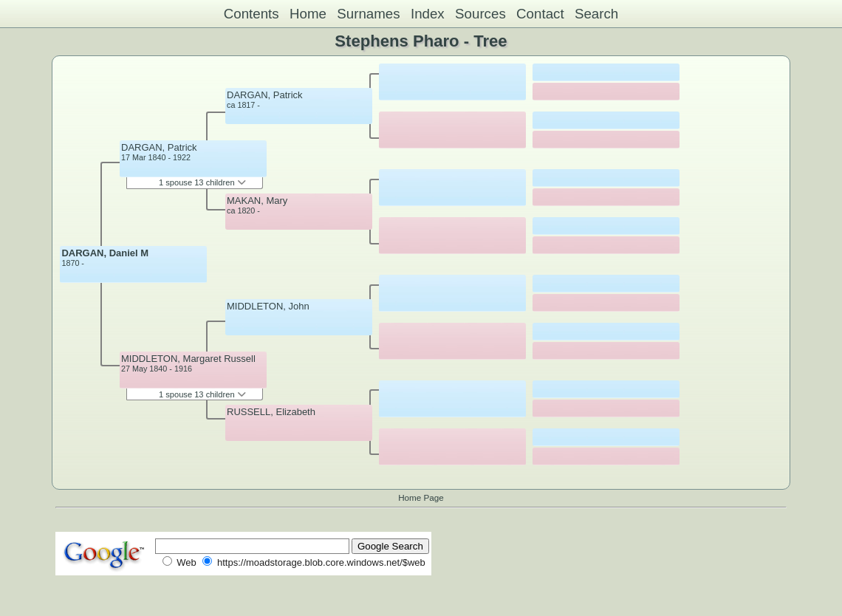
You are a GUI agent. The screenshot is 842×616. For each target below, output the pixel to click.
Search (596, 14)
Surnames (368, 14)
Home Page (421, 497)
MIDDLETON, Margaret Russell (188, 359)
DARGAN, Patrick (159, 147)
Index (428, 14)
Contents (251, 14)
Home (308, 14)
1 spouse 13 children (202, 182)
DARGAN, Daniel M (105, 253)
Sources (480, 14)
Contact (540, 14)
